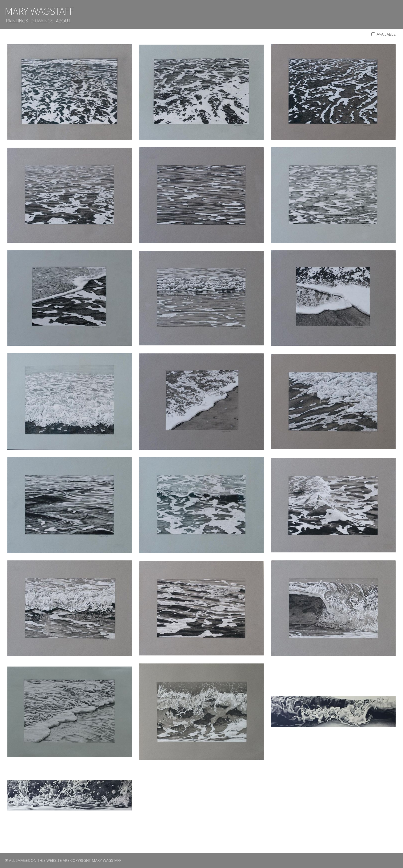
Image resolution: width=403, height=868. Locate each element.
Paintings (17, 21)
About (63, 21)
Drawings (42, 21)
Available (383, 34)
